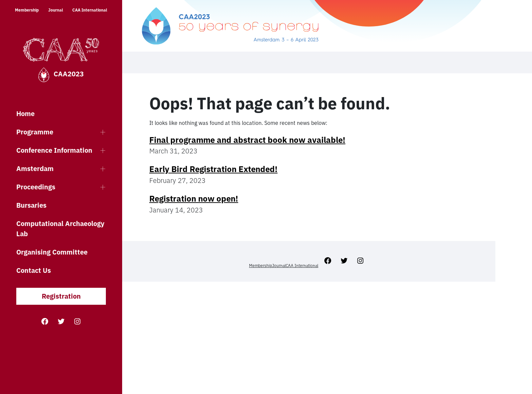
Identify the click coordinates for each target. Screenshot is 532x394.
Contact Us (34, 270)
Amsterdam (35, 168)
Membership (27, 10)
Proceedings (36, 187)
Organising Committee (52, 252)
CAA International (90, 10)
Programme (35, 132)
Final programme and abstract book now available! (247, 140)
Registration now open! (194, 199)
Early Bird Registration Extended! (213, 169)
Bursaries (31, 205)
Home (25, 114)
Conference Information (54, 150)
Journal (56, 10)
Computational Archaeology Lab (60, 229)
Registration (61, 296)
